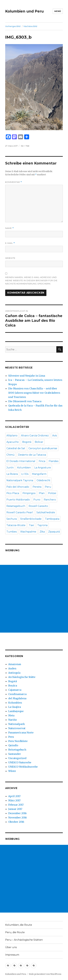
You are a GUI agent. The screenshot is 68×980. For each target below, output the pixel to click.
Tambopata (52, 519)
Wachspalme (28, 532)
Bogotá (27, 442)
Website (10, 258)
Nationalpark (17, 724)
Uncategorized (17, 758)
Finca (42, 461)
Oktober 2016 (16, 822)
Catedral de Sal (16, 448)
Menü (58, 11)
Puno (37, 500)
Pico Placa (13, 493)
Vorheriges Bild (13, 26)
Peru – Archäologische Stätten (24, 940)
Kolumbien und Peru (24, 11)
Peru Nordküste (18, 741)
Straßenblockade (31, 519)
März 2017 (14, 800)
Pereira (37, 487)
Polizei (52, 493)
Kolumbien (24, 468)
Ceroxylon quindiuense (43, 448)
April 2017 (14, 796)
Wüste (12, 771)
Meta (11, 715)
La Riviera (12, 474)
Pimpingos (29, 493)
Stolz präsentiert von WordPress (45, 974)
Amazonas (15, 664)
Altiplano (12, 436)
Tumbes (12, 532)
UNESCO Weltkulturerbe (23, 767)
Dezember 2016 (17, 813)
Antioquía (14, 673)
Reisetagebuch (16, 506)
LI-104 (25, 474)
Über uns (11, 947)
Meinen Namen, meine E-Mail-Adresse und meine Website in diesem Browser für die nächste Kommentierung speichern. (31, 280)
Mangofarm (39, 474)
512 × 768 (25, 146)
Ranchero (50, 500)
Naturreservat (17, 728)
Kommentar (14, 182)
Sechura (12, 519)
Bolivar (39, 442)
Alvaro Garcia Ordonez (35, 436)
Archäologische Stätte (22, 677)
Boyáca (13, 686)
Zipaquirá (54, 532)
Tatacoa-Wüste (16, 525)
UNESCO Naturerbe (20, 762)
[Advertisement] (34, 599)
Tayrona (42, 525)
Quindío (13, 745)
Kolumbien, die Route (19, 925)
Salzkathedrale (46, 512)
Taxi (31, 525)
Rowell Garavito (38, 506)
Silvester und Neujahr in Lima (27, 376)
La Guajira (15, 707)
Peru (48, 487)
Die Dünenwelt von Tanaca (25, 401)
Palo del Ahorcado (18, 487)
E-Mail (10, 243)
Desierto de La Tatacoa (32, 455)
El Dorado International (21, 461)
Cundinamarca (17, 694)
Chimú (10, 455)
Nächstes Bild (30, 26)
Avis (55, 436)
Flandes (54, 461)
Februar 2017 (16, 805)
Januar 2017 (15, 809)
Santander (15, 754)
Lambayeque (16, 711)
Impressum (12, 955)
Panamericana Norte (21, 733)
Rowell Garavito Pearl (20, 512)
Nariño (13, 720)
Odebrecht (43, 480)
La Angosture (43, 468)
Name (9, 228)
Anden (12, 668)
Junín (10, 468)
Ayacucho (13, 442)
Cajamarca (15, 690)
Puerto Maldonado (18, 500)
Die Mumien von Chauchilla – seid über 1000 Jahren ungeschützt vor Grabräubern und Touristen (34, 393)
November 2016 (18, 818)
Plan (42, 493)
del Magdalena (17, 698)
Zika (42, 532)
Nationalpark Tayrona (20, 480)
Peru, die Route (15, 932)
